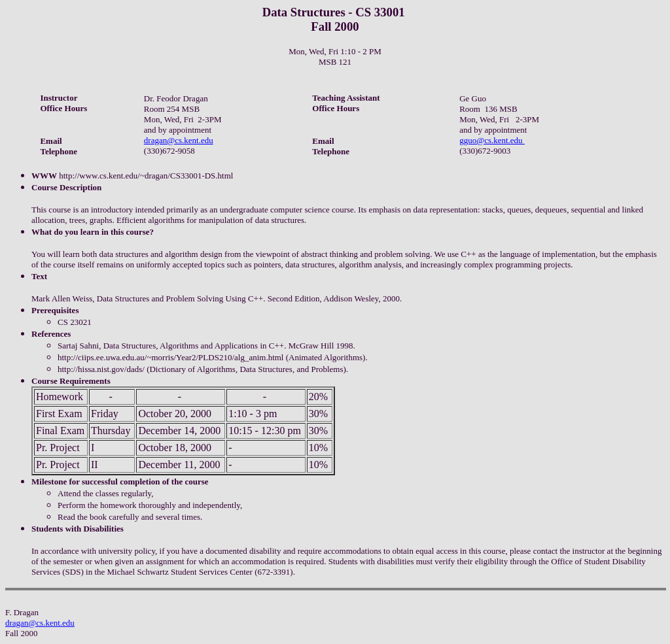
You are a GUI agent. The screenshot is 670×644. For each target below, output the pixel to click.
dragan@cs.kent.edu (179, 140)
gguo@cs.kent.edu (492, 140)
